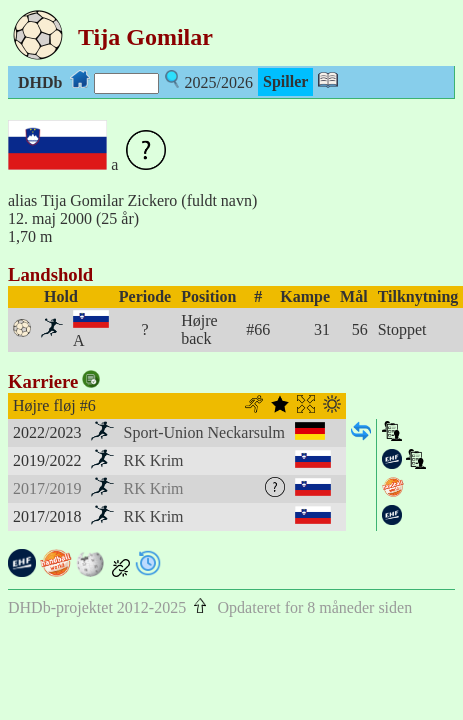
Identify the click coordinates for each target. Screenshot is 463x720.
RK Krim (154, 460)
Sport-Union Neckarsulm (204, 432)
